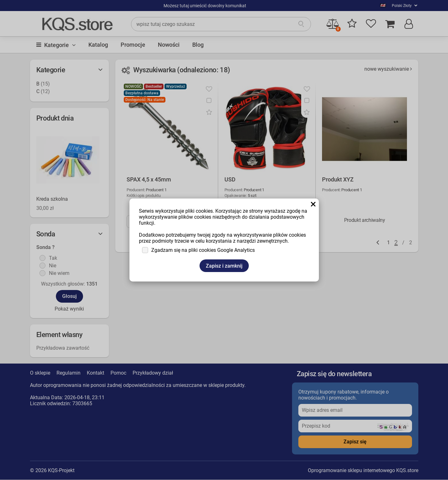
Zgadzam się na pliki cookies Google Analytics (203, 250)
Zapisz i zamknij (224, 266)
